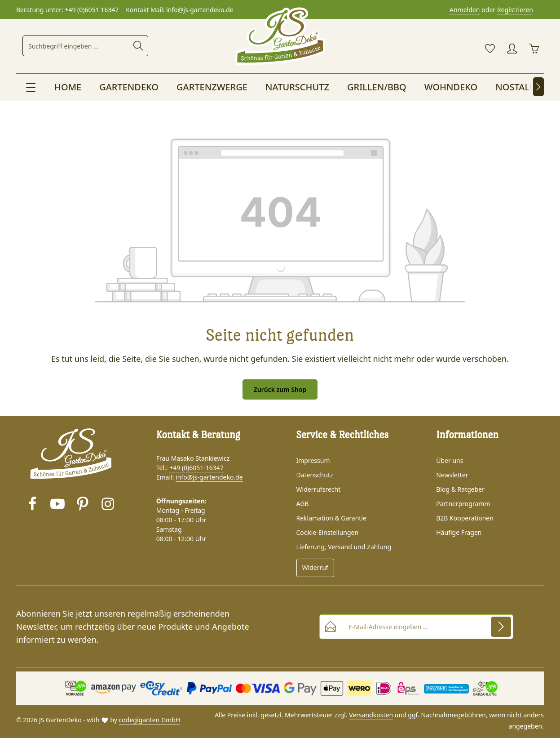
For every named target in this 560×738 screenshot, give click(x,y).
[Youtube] (57, 505)
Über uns (450, 460)
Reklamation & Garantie (331, 518)
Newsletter (452, 475)
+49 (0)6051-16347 (196, 468)
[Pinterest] (83, 505)
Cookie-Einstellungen (328, 532)
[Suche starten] (139, 46)
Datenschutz (315, 475)
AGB (303, 504)
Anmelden (465, 10)
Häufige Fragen (459, 532)
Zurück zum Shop (280, 389)
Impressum (313, 460)
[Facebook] (32, 505)
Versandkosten (371, 715)
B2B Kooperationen (465, 518)
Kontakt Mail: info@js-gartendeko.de (180, 10)
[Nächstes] (538, 87)
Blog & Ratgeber (460, 489)
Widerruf (315, 567)
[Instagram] (108, 505)
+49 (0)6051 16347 (92, 10)
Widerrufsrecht (319, 489)
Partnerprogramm (463, 504)
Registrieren (515, 10)
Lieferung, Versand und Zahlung (344, 547)
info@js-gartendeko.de (209, 477)
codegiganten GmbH (150, 720)
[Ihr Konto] (512, 49)
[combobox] (76, 46)
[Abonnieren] (501, 626)
